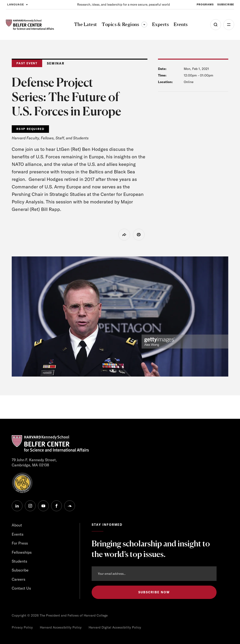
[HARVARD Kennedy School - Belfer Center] (30, 25)
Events (18, 534)
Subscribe (20, 570)
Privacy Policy (22, 627)
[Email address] (154, 574)
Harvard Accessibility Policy (61, 627)
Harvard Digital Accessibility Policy (115, 627)
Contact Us (21, 588)
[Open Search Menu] (216, 25)
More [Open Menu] (229, 25)
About (17, 525)
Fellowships (22, 552)
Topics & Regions (124, 24)
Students (19, 561)
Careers (19, 579)
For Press (20, 543)
